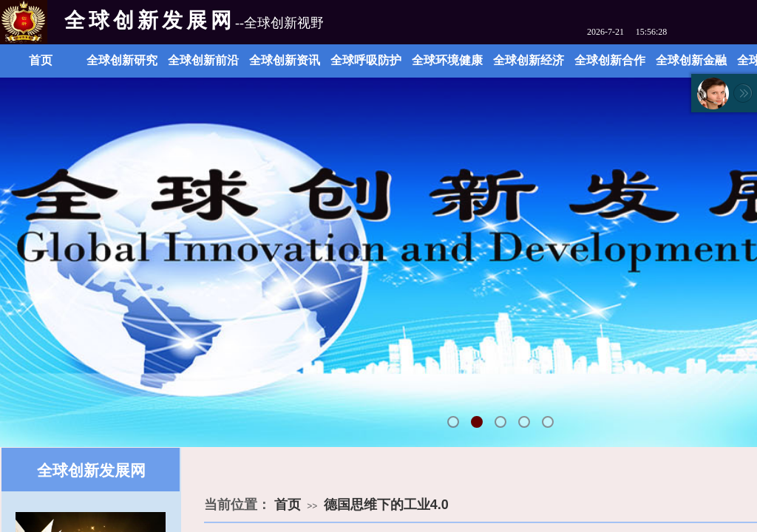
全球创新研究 (122, 60)
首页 (41, 60)
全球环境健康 (447, 60)
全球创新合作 (610, 60)
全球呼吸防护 (366, 60)
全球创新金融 (691, 60)
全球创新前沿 (203, 60)
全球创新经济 (529, 60)
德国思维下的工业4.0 (386, 505)
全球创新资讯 (285, 60)
